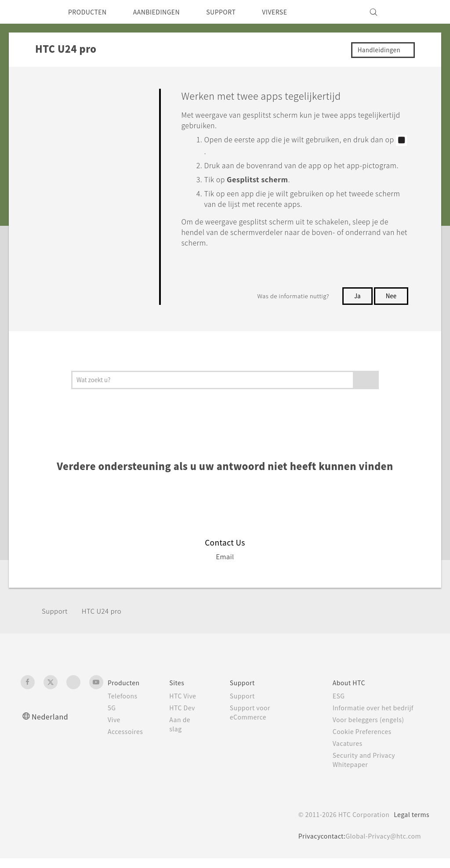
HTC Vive (188, 705)
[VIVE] (417, 12)
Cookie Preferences (367, 741)
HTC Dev (187, 717)
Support (56, 620)
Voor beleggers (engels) (374, 729)
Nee (390, 305)
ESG (341, 705)
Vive (115, 729)
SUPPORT (238, 12)
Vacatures (351, 753)
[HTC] (31, 12)
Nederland (52, 726)
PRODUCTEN (91, 12)
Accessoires (127, 741)
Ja (356, 305)
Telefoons (123, 705)
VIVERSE (296, 12)
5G (112, 717)
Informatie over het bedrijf (378, 717)
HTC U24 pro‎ (107, 620)
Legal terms (410, 824)
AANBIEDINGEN (167, 12)
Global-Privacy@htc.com (381, 846)
